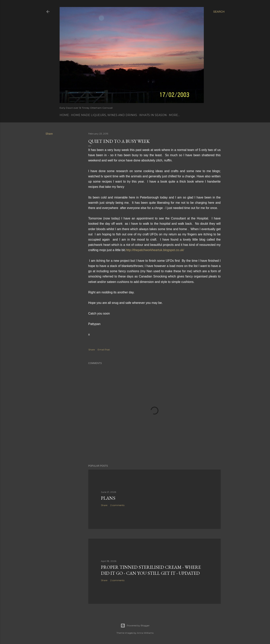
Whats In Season (153, 115)
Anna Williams (145, 633)
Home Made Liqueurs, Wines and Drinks (104, 115)
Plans (108, 498)
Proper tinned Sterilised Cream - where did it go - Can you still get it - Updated (151, 570)
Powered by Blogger (135, 626)
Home (64, 115)
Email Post (104, 350)
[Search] (219, 12)
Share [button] (49, 134)
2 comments (117, 505)
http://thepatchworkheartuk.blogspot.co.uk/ (155, 250)
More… (174, 115)
